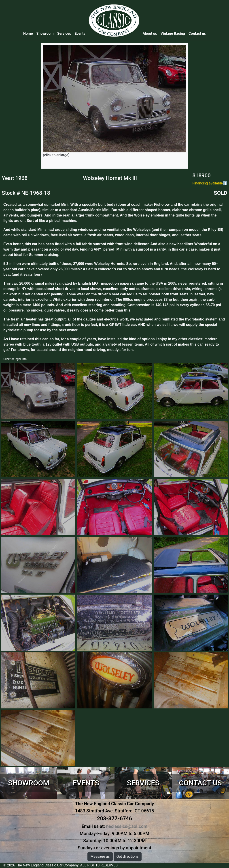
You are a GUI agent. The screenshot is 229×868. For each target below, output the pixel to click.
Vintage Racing (173, 34)
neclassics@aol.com (127, 826)
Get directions (128, 856)
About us (150, 34)
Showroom (45, 34)
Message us (100, 856)
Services (64, 34)
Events (80, 34)
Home (29, 33)
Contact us (197, 34)
